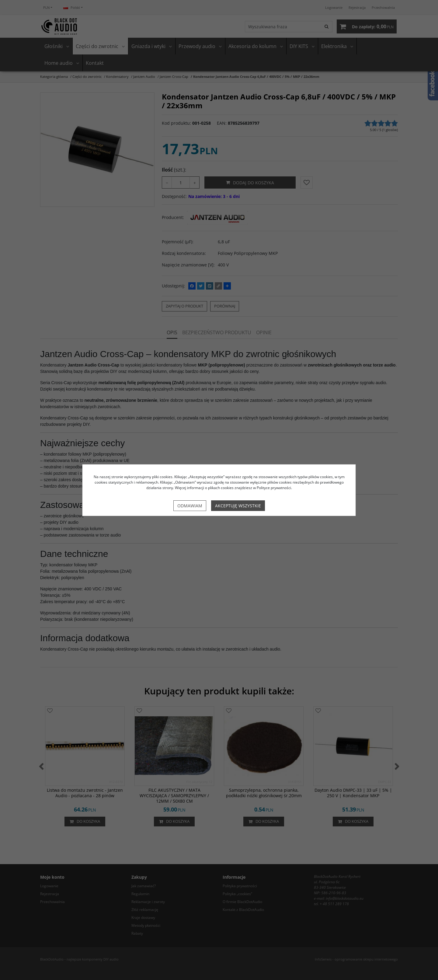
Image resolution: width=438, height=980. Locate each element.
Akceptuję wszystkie (238, 506)
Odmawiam (190, 506)
